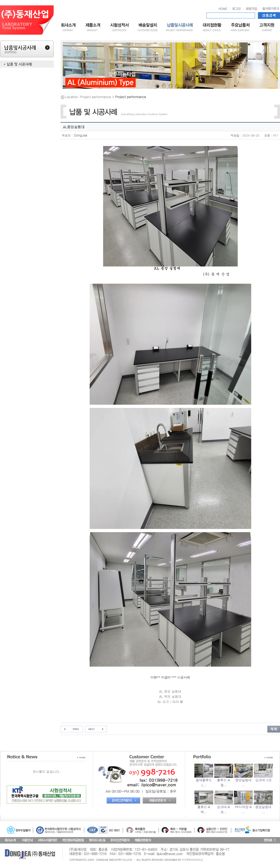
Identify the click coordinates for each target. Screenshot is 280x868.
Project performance (96, 97)
